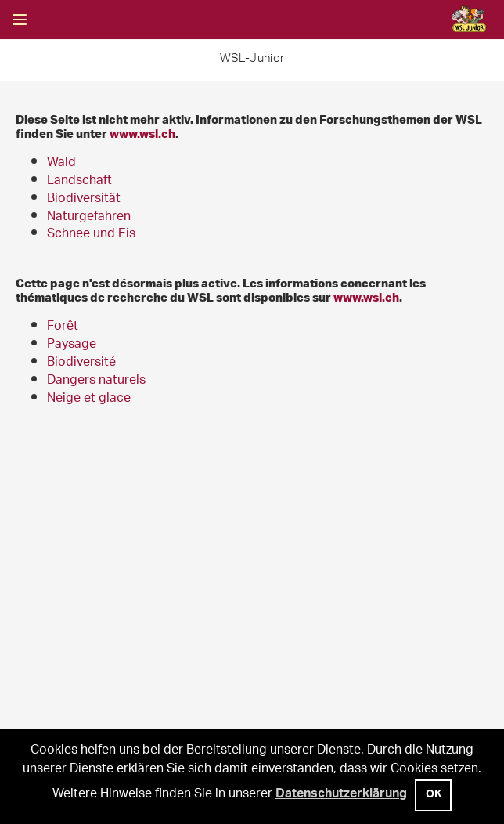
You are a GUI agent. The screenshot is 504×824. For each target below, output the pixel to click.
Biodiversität (84, 199)
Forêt (63, 327)
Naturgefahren (89, 217)
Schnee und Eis (91, 235)
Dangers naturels (96, 381)
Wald (61, 163)
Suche (59, 20)
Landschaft (79, 181)
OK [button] (434, 796)
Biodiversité (81, 363)
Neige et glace (89, 399)
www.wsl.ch (142, 133)
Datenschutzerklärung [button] (341, 795)
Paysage (72, 345)
